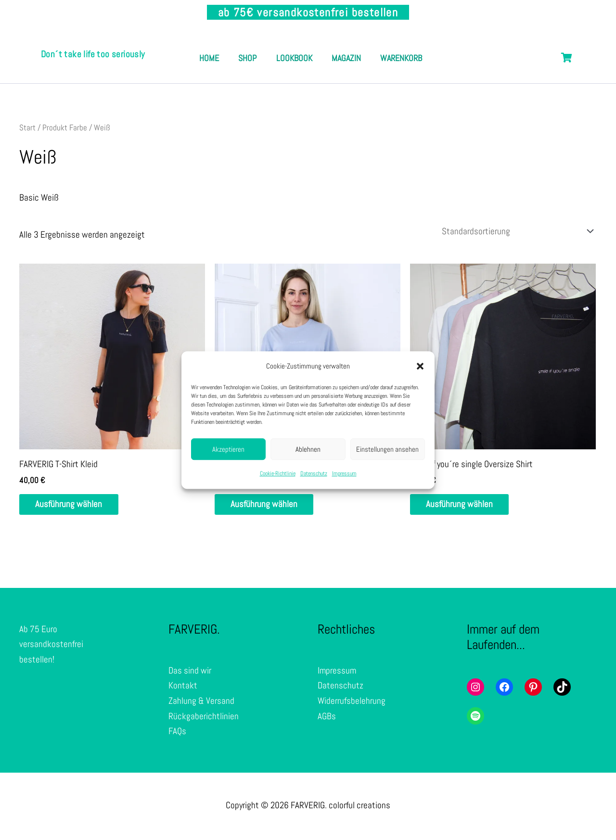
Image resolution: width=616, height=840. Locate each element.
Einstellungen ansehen (387, 449)
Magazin (384, 47)
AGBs (327, 718)
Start (27, 127)
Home (233, 47)
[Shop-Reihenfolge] (515, 231)
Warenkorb (311, 69)
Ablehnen (308, 449)
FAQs (177, 733)
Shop (276, 47)
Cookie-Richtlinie (278, 474)
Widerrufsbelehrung (352, 703)
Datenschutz (314, 474)
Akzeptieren (228, 449)
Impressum (344, 474)
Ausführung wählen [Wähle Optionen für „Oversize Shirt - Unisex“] (267, 506)
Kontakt (183, 688)
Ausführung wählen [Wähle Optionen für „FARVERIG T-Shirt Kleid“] (72, 506)
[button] (420, 366)
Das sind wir (190, 673)
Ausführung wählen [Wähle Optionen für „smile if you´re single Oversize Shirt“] (463, 506)
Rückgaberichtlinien (204, 718)
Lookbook (327, 47)
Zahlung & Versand (201, 703)
